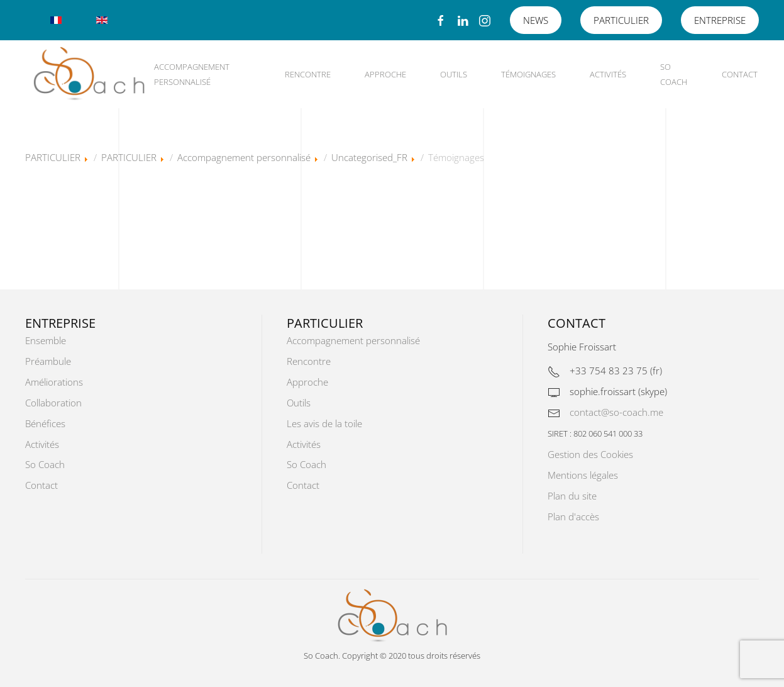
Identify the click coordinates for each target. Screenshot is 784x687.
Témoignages (528, 74)
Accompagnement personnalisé (192, 74)
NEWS (536, 20)
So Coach (674, 74)
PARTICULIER (621, 20)
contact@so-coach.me (616, 412)
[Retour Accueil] (89, 74)
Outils (454, 74)
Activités (608, 74)
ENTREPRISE (720, 20)
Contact (740, 74)
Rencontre (308, 74)
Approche (385, 74)
